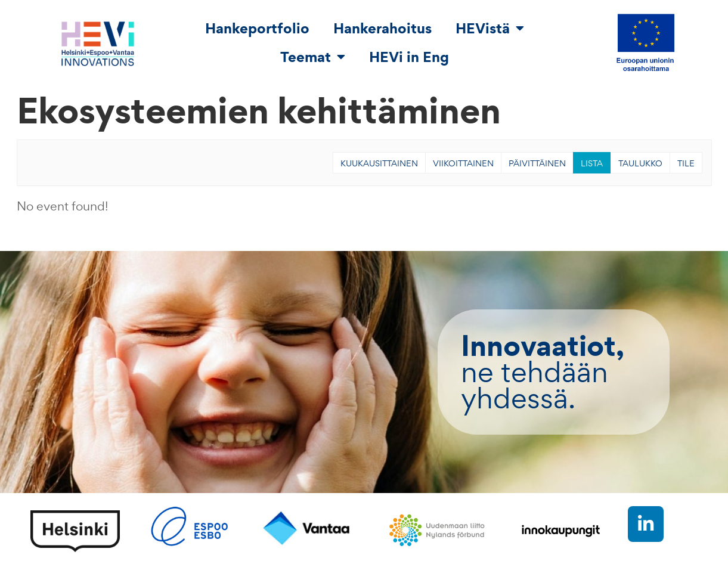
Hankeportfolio (257, 28)
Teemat (313, 57)
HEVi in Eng (409, 57)
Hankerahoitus (382, 28)
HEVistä (490, 28)
